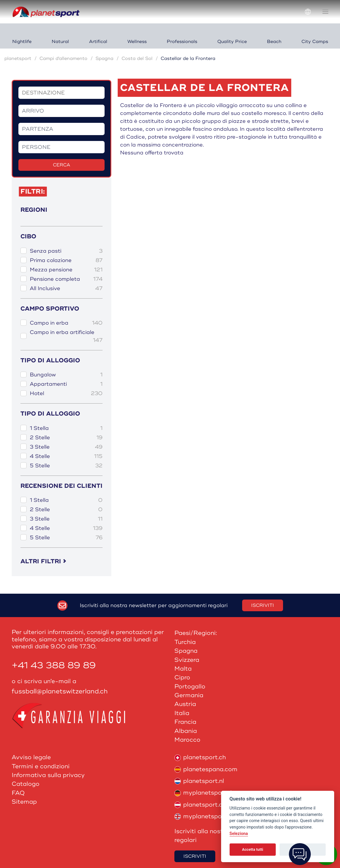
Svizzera (187, 660)
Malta (183, 669)
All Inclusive (66, 289)
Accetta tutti (253, 849)
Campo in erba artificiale (66, 337)
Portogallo (190, 687)
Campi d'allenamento (63, 58)
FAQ (18, 793)
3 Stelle (66, 447)
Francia (185, 722)
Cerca (61, 165)
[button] (325, 12)
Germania (189, 695)
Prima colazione (66, 260)
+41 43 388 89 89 (54, 665)
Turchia (185, 642)
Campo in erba (66, 323)
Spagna (104, 58)
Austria (185, 704)
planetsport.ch (200, 757)
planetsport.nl (199, 781)
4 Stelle (66, 456)
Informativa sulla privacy (48, 775)
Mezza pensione (66, 270)
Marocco (187, 740)
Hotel (66, 393)
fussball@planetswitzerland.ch (60, 692)
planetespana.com (206, 769)
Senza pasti (66, 251)
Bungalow (66, 375)
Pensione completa (66, 279)
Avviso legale (31, 757)
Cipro (182, 677)
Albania (186, 731)
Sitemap (24, 802)
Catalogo (26, 784)
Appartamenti (66, 384)
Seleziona (239, 834)
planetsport (18, 58)
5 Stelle (66, 466)
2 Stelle (66, 438)
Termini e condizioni (41, 766)
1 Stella (66, 428)
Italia (182, 713)
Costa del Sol (137, 58)
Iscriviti (263, 605)
